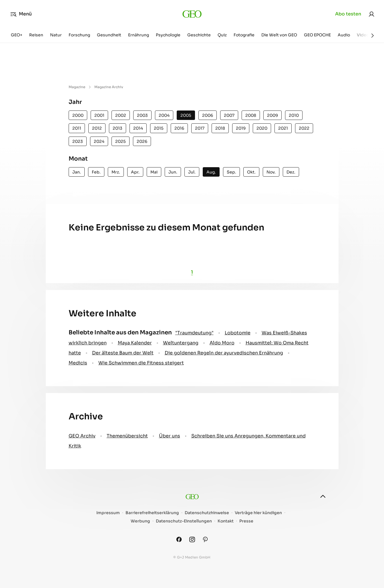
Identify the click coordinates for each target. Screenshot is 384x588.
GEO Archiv (82, 436)
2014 (138, 128)
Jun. (173, 172)
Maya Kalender (135, 343)
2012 (97, 128)
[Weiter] (373, 35)
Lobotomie (238, 333)
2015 (159, 128)
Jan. (77, 172)
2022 (304, 128)
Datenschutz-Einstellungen (184, 521)
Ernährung (139, 35)
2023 (78, 141)
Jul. (192, 172)
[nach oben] (323, 496)
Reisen (36, 35)
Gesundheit (109, 35)
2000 (78, 115)
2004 (164, 115)
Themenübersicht (127, 436)
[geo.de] (192, 14)
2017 (200, 128)
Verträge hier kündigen (258, 513)
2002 (121, 115)
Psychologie (168, 35)
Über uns (170, 436)
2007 (229, 115)
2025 (121, 141)
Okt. (251, 172)
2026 (142, 141)
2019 (241, 128)
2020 (262, 128)
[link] (371, 14)
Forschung (79, 35)
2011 (77, 128)
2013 (118, 128)
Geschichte (199, 35)
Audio (344, 35)
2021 (283, 128)
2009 (272, 115)
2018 (220, 128)
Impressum (108, 513)
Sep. (231, 172)
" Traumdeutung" (194, 333)
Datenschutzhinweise (207, 513)
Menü (21, 14)
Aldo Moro (222, 343)
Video (363, 35)
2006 (208, 115)
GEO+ (17, 35)
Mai (154, 172)
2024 (99, 141)
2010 (294, 115)
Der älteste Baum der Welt (123, 353)
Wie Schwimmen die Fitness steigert (141, 363)
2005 (186, 115)
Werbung (140, 521)
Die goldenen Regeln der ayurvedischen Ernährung (224, 353)
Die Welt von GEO (279, 35)
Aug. (211, 172)
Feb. (96, 172)
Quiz (222, 35)
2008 (251, 115)
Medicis (78, 363)
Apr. (135, 172)
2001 (99, 115)
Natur (56, 35)
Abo (348, 14)
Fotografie (244, 35)
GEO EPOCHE (317, 35)
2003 (142, 115)
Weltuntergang (181, 343)
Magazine (77, 87)
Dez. (291, 172)
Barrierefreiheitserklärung (152, 513)
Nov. (271, 172)
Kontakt (226, 521)
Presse (246, 521)
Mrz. (116, 172)
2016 (179, 128)
